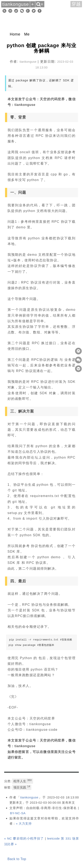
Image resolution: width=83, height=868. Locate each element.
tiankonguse (29, 797)
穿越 (76, 4)
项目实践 (22, 787)
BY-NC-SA (18, 813)
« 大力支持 (24, 823)
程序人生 (23, 781)
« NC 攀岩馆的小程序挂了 (24, 838)
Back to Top (17, 859)
